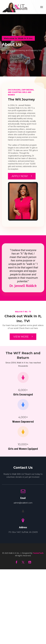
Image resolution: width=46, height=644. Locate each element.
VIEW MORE (23, 337)
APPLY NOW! (22, 176)
